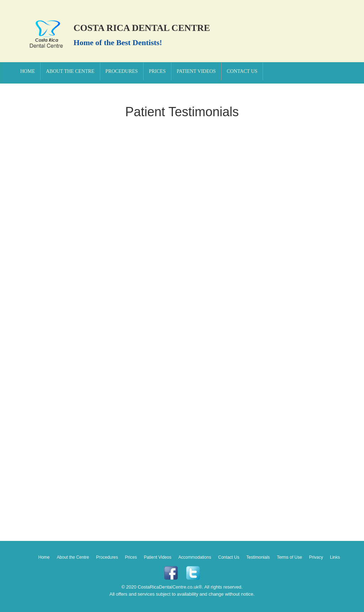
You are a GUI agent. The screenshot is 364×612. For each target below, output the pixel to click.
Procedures (122, 71)
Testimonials (258, 557)
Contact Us (242, 71)
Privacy (317, 557)
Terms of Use (290, 557)
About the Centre (70, 71)
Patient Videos (196, 71)
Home (28, 71)
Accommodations (195, 557)
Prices (157, 71)
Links (335, 557)
